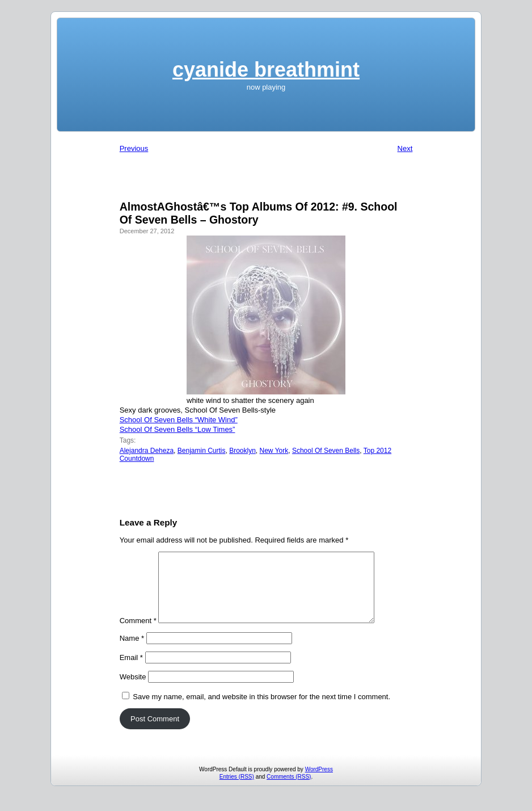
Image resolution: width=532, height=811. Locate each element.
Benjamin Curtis (202, 451)
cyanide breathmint (266, 70)
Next (405, 148)
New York (274, 451)
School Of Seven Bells (326, 451)
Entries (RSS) (237, 790)
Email (131, 671)
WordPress (319, 783)
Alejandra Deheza (147, 451)
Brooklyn (242, 451)
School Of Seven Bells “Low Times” (178, 429)
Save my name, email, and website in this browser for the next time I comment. (261, 710)
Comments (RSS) (289, 790)
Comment (138, 634)
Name (132, 652)
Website (133, 690)
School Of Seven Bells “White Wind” (179, 420)
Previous (134, 148)
